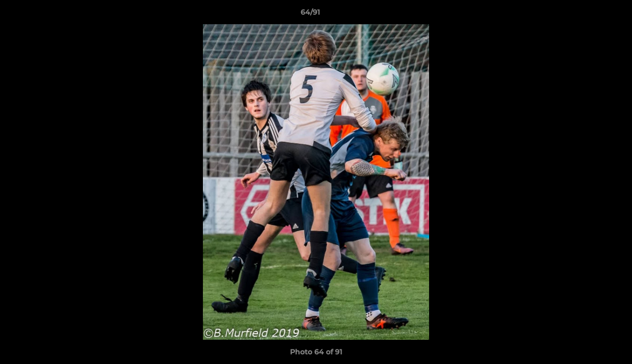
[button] (589, 15)
